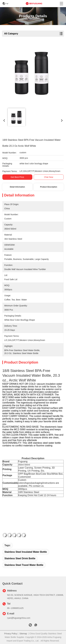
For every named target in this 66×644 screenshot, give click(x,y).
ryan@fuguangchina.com (19, 618)
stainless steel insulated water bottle (26, 552)
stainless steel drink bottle (20, 558)
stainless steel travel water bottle (24, 565)
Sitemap (23, 634)
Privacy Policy (11, 634)
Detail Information (17, 187)
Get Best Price (17, 177)
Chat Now (49, 177)
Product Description (49, 187)
